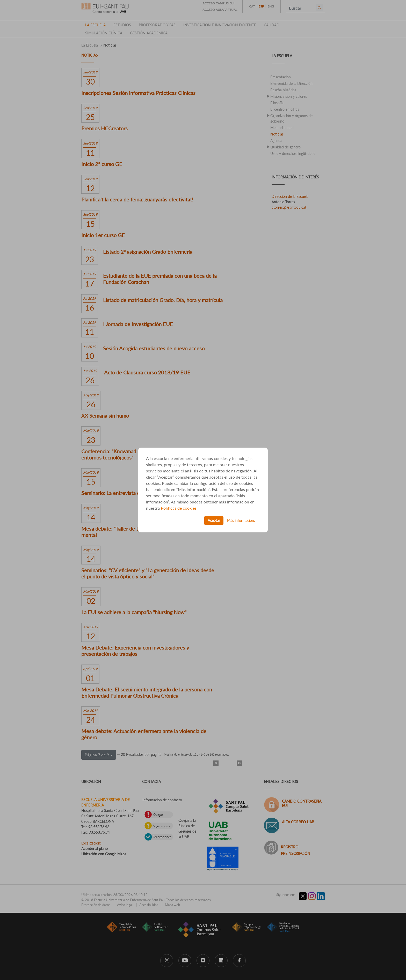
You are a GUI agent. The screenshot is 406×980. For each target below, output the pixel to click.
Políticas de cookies (179, 508)
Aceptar (214, 520)
